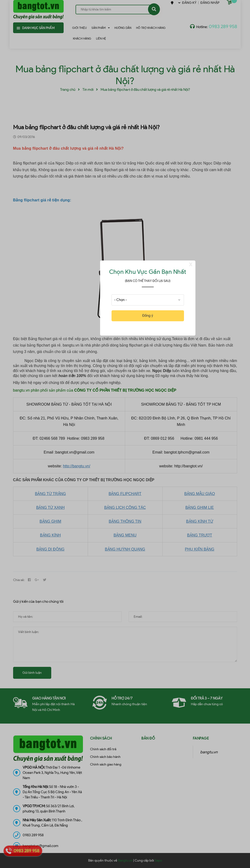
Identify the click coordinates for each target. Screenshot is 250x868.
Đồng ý (148, 316)
